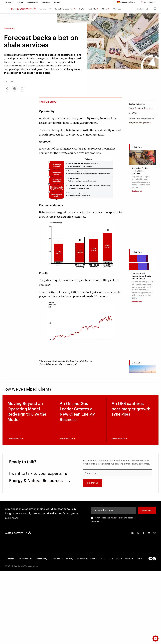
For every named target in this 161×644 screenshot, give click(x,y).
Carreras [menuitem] (117, 9)
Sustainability (25, 559)
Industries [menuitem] (44, 9)
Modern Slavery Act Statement (91, 559)
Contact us (10, 559)
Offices (8, 2)
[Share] (7, 89)
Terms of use (57, 559)
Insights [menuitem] (92, 9)
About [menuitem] (105, 9)
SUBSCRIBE (147, 510)
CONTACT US (93, 483)
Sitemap (129, 559)
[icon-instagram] (154, 533)
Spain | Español (125, 2)
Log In (139, 559)
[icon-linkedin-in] (132, 533)
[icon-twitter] (138, 533)
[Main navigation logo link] (23, 9)
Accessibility (41, 559)
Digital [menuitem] (82, 9)
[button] (7, 9)
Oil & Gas (133, 113)
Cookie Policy (115, 559)
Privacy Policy (117, 518)
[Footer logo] (152, 559)
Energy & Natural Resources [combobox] (36, 480)
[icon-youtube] (149, 533)
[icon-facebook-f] (143, 533)
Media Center (33, 2)
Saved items (147, 2)
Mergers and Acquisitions (140, 123)
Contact (57, 2)
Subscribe (46, 2)
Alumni (20, 2)
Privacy (70, 559)
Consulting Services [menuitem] (64, 9)
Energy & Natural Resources (141, 108)
